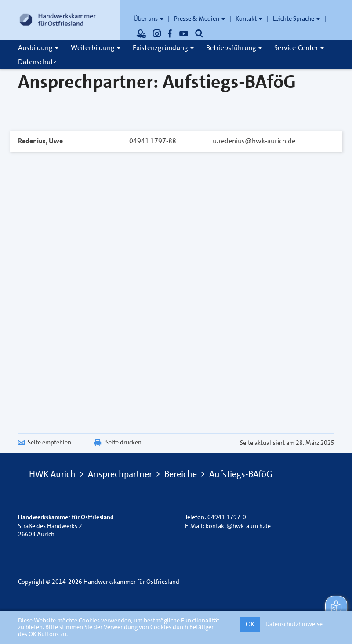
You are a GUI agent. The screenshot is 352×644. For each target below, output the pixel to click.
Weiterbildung (96, 48)
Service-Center (299, 48)
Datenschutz (37, 62)
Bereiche (181, 474)
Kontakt (249, 18)
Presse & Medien (200, 18)
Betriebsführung (234, 48)
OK (250, 624)
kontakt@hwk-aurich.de (238, 526)
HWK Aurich (52, 474)
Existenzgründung (163, 48)
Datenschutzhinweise (294, 624)
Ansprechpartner (120, 474)
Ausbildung (38, 48)
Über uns (149, 18)
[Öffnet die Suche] (199, 33)
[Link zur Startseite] (58, 20)
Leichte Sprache (296, 18)
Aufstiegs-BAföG (241, 474)
